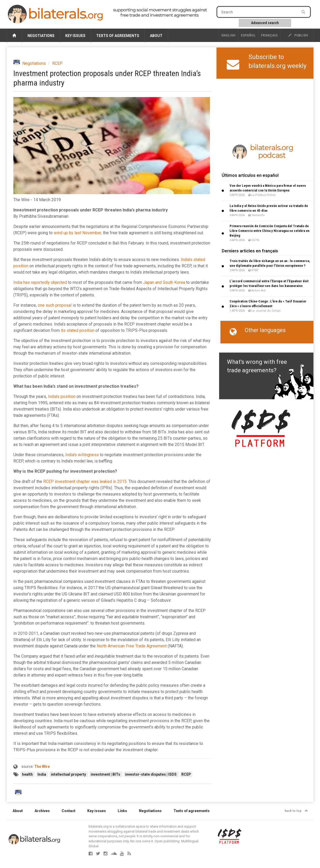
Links (122, 811)
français (269, 35)
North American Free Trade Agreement (132, 646)
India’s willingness (82, 455)
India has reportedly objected (40, 282)
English (228, 35)
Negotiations (41, 36)
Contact (69, 811)
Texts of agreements (118, 36)
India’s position (62, 396)
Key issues (75, 36)
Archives (42, 811)
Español (248, 35)
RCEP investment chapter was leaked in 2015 (85, 481)
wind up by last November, (78, 233)
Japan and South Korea (164, 282)
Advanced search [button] (265, 23)
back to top (296, 811)
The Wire (42, 766)
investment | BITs (106, 774)
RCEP (57, 63)
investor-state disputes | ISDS (151, 774)
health (28, 774)
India (42, 774)
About (156, 36)
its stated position (78, 330)
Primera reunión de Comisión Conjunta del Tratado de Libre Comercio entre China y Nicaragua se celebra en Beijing (270, 231)
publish (298, 35)
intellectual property (69, 774)
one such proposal (55, 305)
